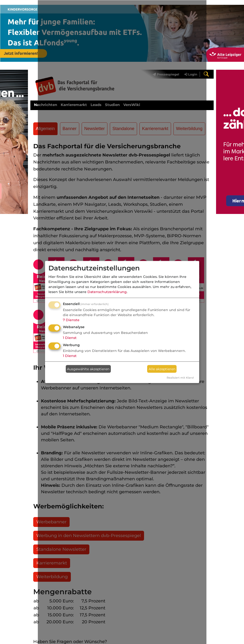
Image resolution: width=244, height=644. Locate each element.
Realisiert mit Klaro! (180, 378)
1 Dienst (70, 338)
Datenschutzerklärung (107, 292)
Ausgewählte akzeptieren (88, 369)
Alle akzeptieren (162, 369)
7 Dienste (71, 320)
